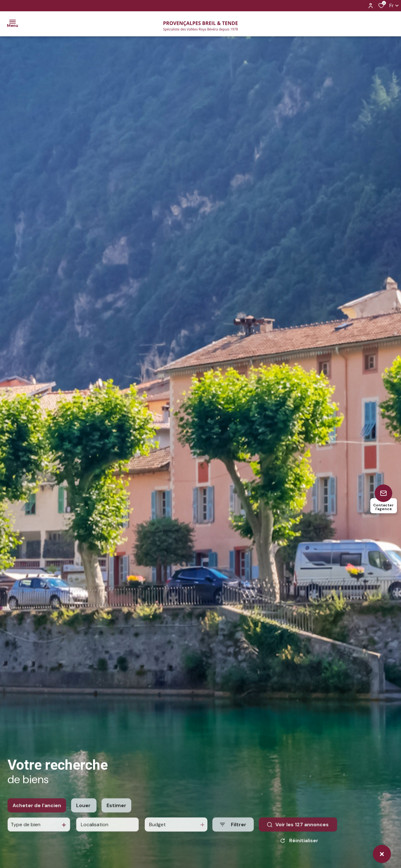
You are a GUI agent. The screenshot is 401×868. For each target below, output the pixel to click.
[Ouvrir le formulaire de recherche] (233, 843)
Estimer (116, 824)
